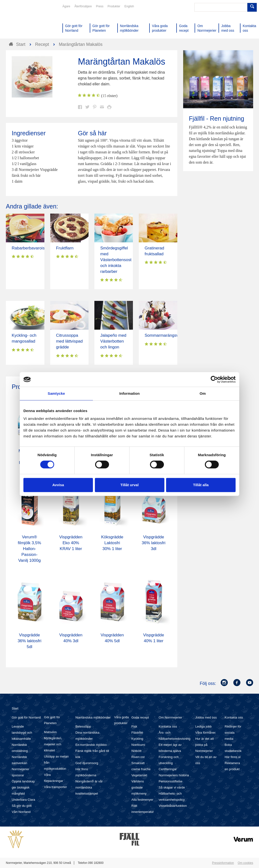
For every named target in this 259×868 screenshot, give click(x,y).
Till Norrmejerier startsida (24, 21)
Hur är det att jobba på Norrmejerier (205, 745)
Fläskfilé (137, 733)
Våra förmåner (205, 733)
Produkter (114, 6)
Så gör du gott (22, 806)
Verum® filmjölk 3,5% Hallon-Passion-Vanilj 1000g (29, 549)
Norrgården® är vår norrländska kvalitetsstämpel (89, 787)
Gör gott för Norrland (26, 717)
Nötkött (136, 751)
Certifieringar (168, 769)
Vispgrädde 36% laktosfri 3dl (154, 543)
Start (15, 708)
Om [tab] (203, 393)
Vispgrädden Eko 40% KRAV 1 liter (71, 543)
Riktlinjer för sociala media (233, 733)
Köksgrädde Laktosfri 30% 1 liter (112, 543)
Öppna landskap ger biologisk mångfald (23, 787)
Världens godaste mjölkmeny (139, 787)
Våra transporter (55, 787)
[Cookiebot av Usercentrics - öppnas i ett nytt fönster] (214, 379)
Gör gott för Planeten (52, 720)
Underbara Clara (23, 800)
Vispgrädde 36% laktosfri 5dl (29, 641)
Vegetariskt (139, 775)
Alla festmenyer (142, 800)
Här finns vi (233, 757)
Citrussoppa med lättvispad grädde (70, 341)
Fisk (134, 726)
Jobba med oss (206, 717)
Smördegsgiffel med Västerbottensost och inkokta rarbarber (116, 260)
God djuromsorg (87, 763)
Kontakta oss (168, 726)
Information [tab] (129, 393)
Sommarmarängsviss (164, 335)
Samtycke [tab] (56, 393)
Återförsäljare (83, 6)
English (129, 6)
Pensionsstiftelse (171, 781)
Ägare (66, 6)
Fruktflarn (65, 248)
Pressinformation (223, 863)
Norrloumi (138, 745)
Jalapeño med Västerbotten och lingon (113, 341)
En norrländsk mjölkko (91, 745)
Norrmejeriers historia (174, 775)
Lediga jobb (204, 726)
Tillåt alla (201, 485)
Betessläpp (83, 726)
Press (100, 6)
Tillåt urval (130, 485)
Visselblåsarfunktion (173, 806)
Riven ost (138, 757)
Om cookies (245, 863)
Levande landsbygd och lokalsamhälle (22, 733)
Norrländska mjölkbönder (93, 717)
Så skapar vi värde (172, 787)
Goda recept (140, 717)
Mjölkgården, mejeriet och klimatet (53, 744)
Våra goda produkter (121, 720)
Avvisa (58, 485)
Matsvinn (50, 732)
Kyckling (137, 739)
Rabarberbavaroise (29, 248)
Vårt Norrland (21, 812)
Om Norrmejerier (171, 717)
